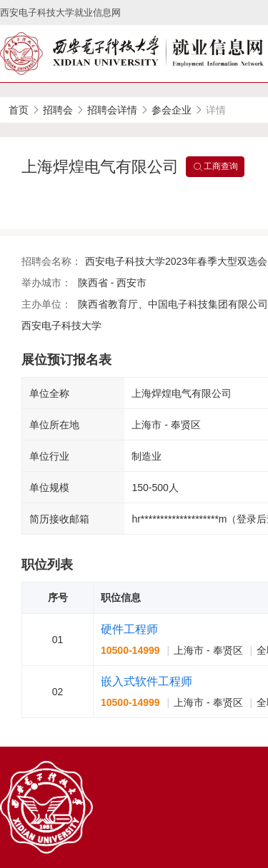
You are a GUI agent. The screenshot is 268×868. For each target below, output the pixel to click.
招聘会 (58, 110)
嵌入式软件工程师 (147, 681)
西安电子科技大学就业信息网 (60, 12)
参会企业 (172, 110)
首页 (19, 110)
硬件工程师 (129, 629)
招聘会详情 (112, 110)
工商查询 (215, 167)
